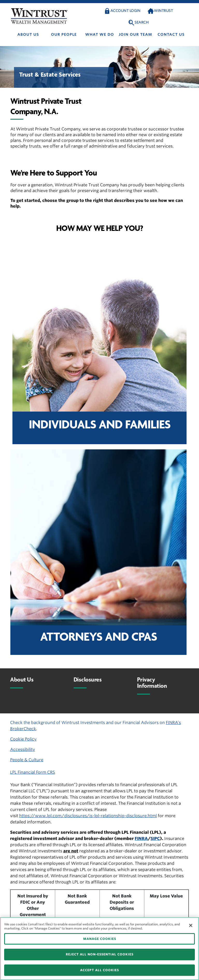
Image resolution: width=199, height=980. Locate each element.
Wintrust (163, 11)
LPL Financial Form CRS (33, 772)
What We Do (100, 34)
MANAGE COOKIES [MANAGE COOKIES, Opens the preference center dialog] (100, 939)
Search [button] (141, 22)
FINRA (141, 839)
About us (28, 34)
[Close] (191, 925)
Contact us (171, 34)
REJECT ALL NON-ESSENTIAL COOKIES (100, 954)
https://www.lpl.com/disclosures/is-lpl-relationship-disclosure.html (88, 816)
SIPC (155, 839)
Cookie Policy (23, 739)
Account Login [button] (125, 11)
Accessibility (23, 749)
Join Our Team (135, 34)
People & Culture (27, 760)
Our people (64, 34)
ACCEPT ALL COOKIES (99, 970)
